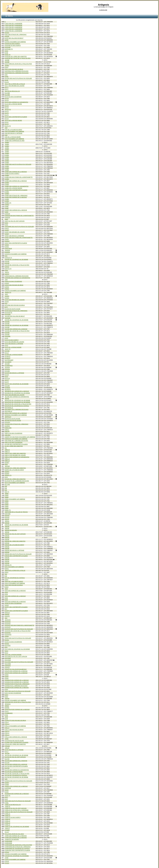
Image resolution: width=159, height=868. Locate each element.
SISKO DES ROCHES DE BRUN (14, 585)
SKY (6, 609)
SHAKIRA (7, 422)
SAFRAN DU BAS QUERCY (12, 44)
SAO (6, 256)
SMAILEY (7, 613)
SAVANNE (8, 336)
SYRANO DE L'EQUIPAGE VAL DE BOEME (17, 856)
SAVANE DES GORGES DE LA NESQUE (16, 329)
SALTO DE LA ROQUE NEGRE (13, 121)
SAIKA (7, 67)
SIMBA (7, 494)
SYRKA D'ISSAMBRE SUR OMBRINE (15, 860)
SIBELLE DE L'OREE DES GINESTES (15, 453)
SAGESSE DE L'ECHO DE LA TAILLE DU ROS (18, 58)
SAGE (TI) (8, 55)
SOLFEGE (8, 646)
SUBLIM (7, 748)
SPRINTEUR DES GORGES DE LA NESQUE (17, 710)
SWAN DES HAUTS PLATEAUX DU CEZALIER (18, 801)
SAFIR (7, 40)
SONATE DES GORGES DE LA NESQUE (16, 671)
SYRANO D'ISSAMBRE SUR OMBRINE (16, 854)
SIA (6, 448)
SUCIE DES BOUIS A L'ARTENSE (14, 750)
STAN (6, 715)
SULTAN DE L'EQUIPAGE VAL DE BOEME (16, 755)
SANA (6, 223)
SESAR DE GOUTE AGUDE (12, 419)
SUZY (6, 797)
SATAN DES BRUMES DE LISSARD (15, 300)
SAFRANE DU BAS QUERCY (13, 46)
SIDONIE (7, 466)
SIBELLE (7, 450)
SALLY (7, 88)
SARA (6, 271)
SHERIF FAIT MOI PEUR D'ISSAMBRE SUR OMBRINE (20, 437)
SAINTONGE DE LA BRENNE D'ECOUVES (17, 73)
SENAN (7, 399)
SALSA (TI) (8, 110)
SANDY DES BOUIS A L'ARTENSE (14, 236)
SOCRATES (8, 635)
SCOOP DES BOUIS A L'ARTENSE (14, 373)
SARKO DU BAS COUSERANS (13, 282)
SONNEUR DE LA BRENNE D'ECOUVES (16, 686)
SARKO (7, 283)
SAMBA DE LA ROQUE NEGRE (13, 188)
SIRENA (7, 521)
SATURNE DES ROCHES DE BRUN (15, 305)
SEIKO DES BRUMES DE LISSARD (15, 395)
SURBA (7, 785)
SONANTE (8, 666)
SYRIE (7, 858)
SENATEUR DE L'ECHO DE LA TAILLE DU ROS (18, 404)
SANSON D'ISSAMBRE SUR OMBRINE (16, 254)
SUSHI (7, 790)
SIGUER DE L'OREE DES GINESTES (15, 479)
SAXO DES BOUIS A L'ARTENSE (14, 344)
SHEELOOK (8, 428)
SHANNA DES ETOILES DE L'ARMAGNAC (17, 424)
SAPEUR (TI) (8, 258)
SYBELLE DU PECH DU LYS (13, 805)
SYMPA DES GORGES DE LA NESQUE (16, 836)
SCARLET (8, 357)
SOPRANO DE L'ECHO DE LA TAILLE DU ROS (18, 702)
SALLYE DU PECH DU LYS (12, 91)
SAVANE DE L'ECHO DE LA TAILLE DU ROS (17, 331)
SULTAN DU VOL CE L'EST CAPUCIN (15, 757)
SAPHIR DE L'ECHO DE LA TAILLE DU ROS (17, 265)
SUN (6, 779)
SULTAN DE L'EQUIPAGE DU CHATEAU (16, 775)
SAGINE (7, 60)
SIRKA (7, 572)
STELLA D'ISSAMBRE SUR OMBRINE (15, 726)
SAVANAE (8, 318)
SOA (6, 618)
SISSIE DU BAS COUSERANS (13, 603)
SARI (6, 280)
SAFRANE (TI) (9, 49)
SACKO (7, 33)
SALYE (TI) (8, 126)
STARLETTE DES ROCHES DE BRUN (15, 721)
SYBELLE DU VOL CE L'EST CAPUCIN (16, 808)
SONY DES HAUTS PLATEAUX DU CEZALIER (18, 691)
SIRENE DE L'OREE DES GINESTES (15, 541)
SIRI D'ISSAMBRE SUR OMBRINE (14, 567)
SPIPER (7, 708)
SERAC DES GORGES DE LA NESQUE (16, 413)
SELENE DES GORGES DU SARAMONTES (17, 397)
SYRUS (7, 861)
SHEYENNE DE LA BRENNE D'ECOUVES (16, 441)
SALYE (7, 124)
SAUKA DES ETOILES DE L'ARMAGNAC (16, 311)
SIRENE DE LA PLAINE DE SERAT (14, 545)
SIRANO (7, 516)
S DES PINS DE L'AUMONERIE (13, 24)
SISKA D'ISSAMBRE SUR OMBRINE (15, 583)
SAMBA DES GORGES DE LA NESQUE (16, 172)
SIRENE (7, 523)
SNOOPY (7, 616)
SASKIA (7, 296)
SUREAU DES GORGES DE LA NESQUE (16, 786)
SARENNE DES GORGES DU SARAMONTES (17, 278)
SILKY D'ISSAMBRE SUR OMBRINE (15, 483)
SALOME (7, 93)
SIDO (6, 464)
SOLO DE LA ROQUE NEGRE (13, 655)
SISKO (7, 587)
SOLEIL (7, 640)
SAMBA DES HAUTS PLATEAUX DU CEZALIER (18, 164)
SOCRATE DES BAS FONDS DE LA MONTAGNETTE (19, 625)
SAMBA (7, 142)
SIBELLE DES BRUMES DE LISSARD (15, 455)
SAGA (6, 51)
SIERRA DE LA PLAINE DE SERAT (14, 470)
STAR (6, 717)
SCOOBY (7, 371)
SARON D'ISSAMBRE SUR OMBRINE (15, 291)
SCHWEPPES (9, 366)
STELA (7, 722)
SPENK (7, 706)
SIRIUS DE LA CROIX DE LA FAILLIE (15, 571)
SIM (6, 486)
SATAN (7, 302)
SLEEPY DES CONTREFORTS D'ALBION (16, 611)
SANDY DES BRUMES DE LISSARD (15, 232)
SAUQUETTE (8, 313)
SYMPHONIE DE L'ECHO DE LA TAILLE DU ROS (18, 845)
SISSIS (7, 605)
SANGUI (7, 241)
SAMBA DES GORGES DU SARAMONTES (17, 186)
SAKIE (7, 77)
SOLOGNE (8, 658)
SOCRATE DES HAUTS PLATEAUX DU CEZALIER (19, 629)
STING (7, 739)
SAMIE (7, 207)
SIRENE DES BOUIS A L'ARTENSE (15, 550)
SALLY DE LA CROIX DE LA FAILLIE (15, 84)
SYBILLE (7, 828)
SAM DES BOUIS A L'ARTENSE (14, 133)
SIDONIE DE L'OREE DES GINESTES (15, 468)
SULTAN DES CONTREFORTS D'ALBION (16, 766)
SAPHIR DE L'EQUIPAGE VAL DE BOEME (16, 260)
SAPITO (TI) (8, 269)
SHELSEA (8, 435)
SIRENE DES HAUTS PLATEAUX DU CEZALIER (18, 554)
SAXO (6, 338)
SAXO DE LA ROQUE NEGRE (13, 347)
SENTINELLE (8, 411)
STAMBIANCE (9, 713)
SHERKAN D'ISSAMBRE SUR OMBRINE (16, 439)
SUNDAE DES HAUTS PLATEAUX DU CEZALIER (18, 781)
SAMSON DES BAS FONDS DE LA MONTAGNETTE (19, 216)
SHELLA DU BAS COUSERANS (14, 433)
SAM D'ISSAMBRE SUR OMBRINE (14, 132)
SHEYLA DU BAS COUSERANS (14, 442)
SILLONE (7, 485)
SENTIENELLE (9, 408)
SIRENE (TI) (8, 565)
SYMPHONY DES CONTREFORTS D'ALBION (17, 850)
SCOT (6, 377)
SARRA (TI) (8, 292)
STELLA (7, 724)
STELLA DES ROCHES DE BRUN (14, 730)
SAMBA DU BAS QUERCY (12, 174)
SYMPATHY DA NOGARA (12, 839)
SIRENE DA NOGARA (11, 530)
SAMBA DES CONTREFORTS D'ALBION (16, 190)
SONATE (7, 667)
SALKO (7, 82)
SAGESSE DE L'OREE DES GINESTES (16, 57)
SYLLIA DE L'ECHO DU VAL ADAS (14, 834)
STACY (7, 711)
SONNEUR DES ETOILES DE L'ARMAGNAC (17, 684)
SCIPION (7, 367)
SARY (6, 294)
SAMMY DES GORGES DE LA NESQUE (16, 210)
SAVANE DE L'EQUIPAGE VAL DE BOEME (17, 320)
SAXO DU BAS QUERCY (12, 340)
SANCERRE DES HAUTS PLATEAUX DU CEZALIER (19, 227)
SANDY (7, 230)
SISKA (7, 580)
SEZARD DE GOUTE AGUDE (13, 421)
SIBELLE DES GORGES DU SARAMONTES (17, 457)
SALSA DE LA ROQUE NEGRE (13, 104)
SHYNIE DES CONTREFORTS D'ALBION (16, 444)
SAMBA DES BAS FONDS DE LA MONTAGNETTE (19, 177)
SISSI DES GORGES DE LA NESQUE (15, 591)
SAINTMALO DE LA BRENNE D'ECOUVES (17, 71)
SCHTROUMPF (9, 360)
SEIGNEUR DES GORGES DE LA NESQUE (17, 391)
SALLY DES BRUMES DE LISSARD (15, 86)
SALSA (7, 99)
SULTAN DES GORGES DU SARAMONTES (17, 770)
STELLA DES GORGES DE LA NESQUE (16, 737)
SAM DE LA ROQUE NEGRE (13, 137)
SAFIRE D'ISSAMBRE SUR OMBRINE (15, 42)
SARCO (7, 272)
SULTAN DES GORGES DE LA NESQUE (16, 761)
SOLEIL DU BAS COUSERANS (13, 642)
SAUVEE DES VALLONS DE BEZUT (15, 316)
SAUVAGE (8, 314)
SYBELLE (7, 807)
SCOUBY (7, 386)
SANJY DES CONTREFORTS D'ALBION (16, 243)
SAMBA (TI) (8, 203)
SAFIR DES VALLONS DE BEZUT (14, 38)
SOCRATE (8, 620)
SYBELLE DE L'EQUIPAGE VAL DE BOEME (17, 827)
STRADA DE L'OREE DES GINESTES (15, 744)
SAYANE (7, 351)
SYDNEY (7, 830)
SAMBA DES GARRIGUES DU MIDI (15, 141)
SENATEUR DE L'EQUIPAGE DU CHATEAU (17, 406)
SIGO (6, 477)
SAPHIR (7, 261)
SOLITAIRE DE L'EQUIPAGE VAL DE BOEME (17, 649)
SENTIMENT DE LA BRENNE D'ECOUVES (17, 410)
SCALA (7, 353)
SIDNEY (7, 463)
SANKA (7, 245)
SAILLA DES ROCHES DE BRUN (14, 69)
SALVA (7, 122)
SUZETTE (8, 796)
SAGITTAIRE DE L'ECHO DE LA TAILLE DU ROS (18, 64)
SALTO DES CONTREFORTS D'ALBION (16, 117)
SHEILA (7, 430)
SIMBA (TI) (8, 510)
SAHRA (7, 66)
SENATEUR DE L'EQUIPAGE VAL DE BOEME (17, 400)
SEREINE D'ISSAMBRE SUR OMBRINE (16, 415)
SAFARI (7, 36)
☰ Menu (9, 16)
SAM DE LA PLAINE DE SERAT (13, 130)
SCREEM (7, 388)
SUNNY (7, 783)
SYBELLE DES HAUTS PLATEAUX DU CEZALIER (19, 812)
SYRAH (7, 852)
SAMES (7, 205)
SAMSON (7, 214)
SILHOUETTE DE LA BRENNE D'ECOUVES (17, 481)
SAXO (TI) (8, 349)
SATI (6, 303)
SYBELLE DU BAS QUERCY (13, 817)
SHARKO (7, 426)
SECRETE (8, 389)
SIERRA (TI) (8, 475)
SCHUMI (7, 364)
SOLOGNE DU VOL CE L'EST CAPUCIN (16, 657)
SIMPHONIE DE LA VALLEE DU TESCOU (16, 512)
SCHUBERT (8, 362)
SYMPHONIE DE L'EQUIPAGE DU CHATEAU (17, 849)
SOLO (6, 651)
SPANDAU (8, 704)
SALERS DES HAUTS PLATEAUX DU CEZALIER (18, 78)
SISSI (6, 589)
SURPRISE (8, 788)
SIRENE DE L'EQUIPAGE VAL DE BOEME (16, 525)
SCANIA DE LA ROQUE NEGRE (14, 355)
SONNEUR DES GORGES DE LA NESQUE (17, 680)
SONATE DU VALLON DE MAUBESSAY (16, 669)
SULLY (7, 752)
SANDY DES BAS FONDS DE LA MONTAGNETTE (19, 238)
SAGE (6, 53)
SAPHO (7, 267)
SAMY (6, 219)
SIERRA (7, 472)
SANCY (7, 228)
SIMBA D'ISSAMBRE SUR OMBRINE (15, 499)
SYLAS (7, 832)
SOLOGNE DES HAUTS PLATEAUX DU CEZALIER (19, 662)
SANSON (7, 250)
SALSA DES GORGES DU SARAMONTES (16, 102)
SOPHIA (7, 699)
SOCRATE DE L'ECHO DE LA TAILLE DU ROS (18, 631)
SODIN (7, 636)
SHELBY (7, 432)
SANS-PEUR (8, 249)
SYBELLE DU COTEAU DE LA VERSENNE (17, 810)
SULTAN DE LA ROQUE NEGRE (14, 772)
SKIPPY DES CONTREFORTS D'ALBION (16, 607)
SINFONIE (8, 514)
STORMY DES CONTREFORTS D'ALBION (17, 742)
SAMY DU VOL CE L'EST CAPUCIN (15, 221)
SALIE (6, 80)
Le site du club (103, 10)
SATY (6, 307)
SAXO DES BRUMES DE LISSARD (14, 342)
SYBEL (7, 803)
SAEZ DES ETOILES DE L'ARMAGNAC (16, 35)
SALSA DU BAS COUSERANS (13, 97)
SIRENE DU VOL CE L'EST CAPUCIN (15, 534)
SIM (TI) (7, 492)
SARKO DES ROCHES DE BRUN (14, 285)
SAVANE (7, 322)
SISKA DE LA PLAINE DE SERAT (14, 582)
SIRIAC (7, 569)
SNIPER (7, 614)
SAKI (6, 75)
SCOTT (7, 380)
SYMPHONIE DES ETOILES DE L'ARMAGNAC (18, 847)
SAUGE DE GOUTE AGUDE (13, 309)
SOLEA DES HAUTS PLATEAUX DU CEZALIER (18, 638)
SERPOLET (8, 417)
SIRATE (7, 519)
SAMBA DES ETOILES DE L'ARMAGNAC (16, 196)
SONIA (7, 675)
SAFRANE (8, 47)
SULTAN (7, 753)
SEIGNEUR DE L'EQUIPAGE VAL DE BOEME (17, 393)
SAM (6, 128)
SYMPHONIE (8, 841)
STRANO (7, 746)
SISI (6, 574)
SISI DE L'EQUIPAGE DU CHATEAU (15, 578)
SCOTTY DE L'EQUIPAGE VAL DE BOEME (17, 384)
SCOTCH (7, 378)
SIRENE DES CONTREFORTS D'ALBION (16, 556)
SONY (6, 689)
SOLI (6, 647)
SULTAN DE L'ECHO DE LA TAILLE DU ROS (17, 774)
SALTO (7, 111)
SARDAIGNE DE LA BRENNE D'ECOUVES (17, 276)
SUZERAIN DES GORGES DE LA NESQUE (17, 794)
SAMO (7, 212)
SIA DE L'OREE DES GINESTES (14, 446)
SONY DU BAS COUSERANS (13, 693)
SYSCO (7, 863)
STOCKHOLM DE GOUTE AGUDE (14, 741)
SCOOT (7, 375)
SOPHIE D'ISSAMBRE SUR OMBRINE (15, 700)
